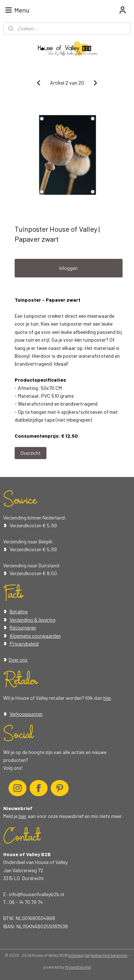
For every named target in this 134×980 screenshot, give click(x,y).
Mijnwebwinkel (78, 967)
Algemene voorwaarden (35, 636)
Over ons (18, 660)
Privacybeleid (24, 644)
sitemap (76, 955)
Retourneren (23, 627)
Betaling (19, 611)
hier (107, 698)
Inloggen (68, 268)
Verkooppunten (26, 714)
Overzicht (31, 453)
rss (87, 955)
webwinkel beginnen (109, 955)
